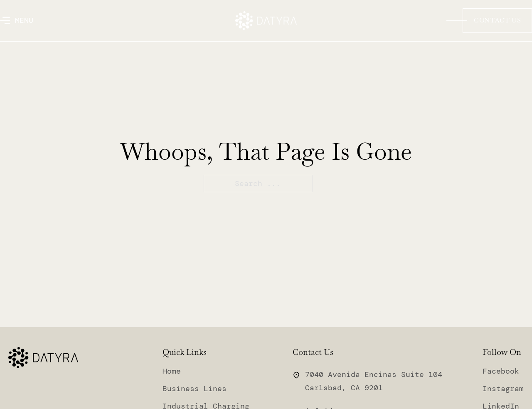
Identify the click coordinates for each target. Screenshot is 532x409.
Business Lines (195, 389)
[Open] (17, 20)
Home (172, 372)
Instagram (503, 389)
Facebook (501, 372)
